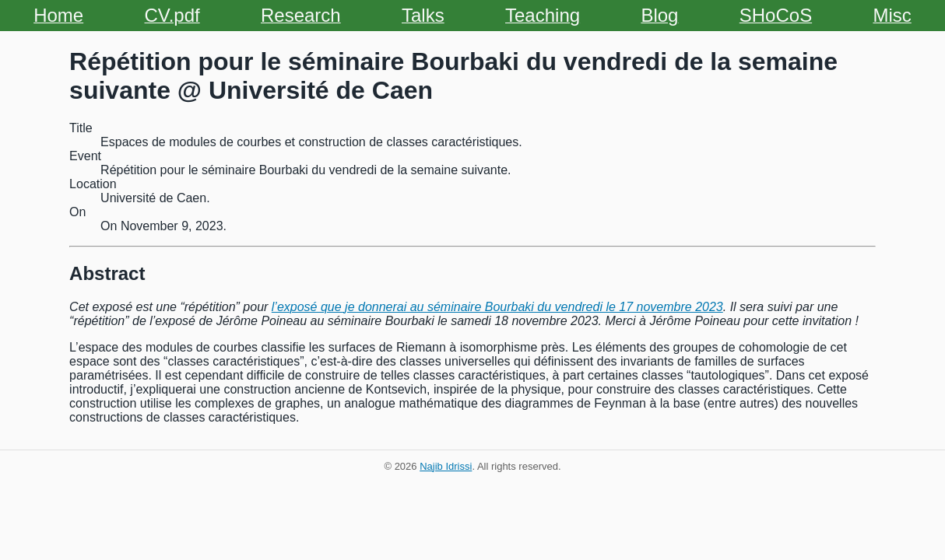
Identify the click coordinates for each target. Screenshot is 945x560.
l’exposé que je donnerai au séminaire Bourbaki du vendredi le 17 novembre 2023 (497, 307)
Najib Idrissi (446, 466)
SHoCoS (776, 15)
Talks (423, 15)
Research (301, 15)
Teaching (543, 15)
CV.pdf (172, 15)
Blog (659, 15)
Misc (892, 15)
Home (58, 15)
